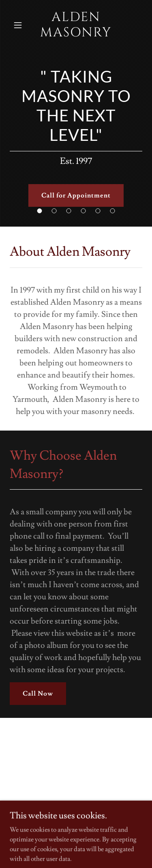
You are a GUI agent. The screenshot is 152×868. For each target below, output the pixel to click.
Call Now (38, 694)
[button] (18, 25)
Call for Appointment (76, 195)
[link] (76, 25)
